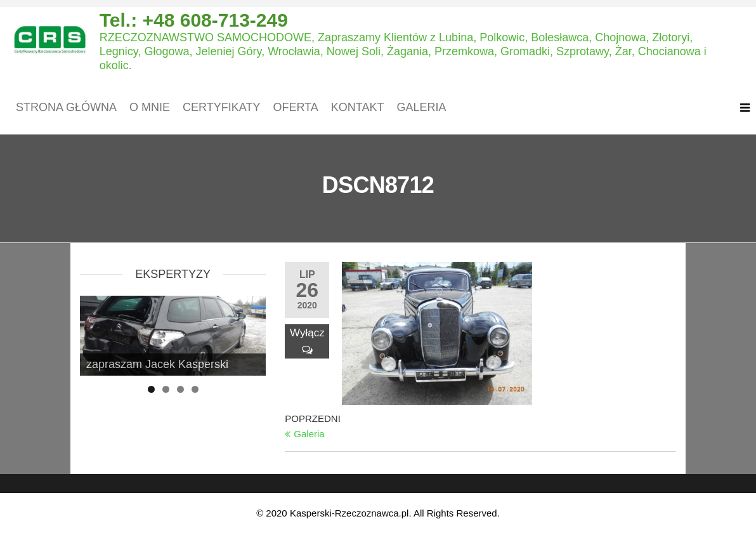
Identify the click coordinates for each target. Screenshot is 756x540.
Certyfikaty (221, 107)
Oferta (295, 107)
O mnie (150, 107)
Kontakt (358, 107)
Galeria (421, 107)
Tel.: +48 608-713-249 (194, 20)
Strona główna (66, 107)
